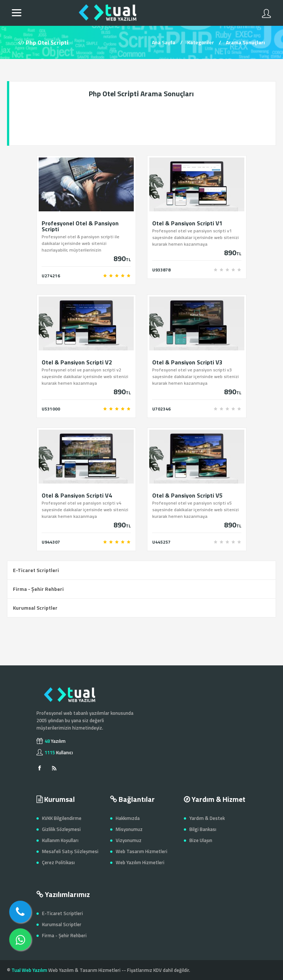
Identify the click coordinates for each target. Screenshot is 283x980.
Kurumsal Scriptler (35, 608)
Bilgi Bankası (203, 829)
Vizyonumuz (129, 840)
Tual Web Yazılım (29, 970)
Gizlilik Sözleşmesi (61, 829)
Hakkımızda (128, 818)
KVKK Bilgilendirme (62, 818)
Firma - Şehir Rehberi (38, 589)
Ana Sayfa (164, 42)
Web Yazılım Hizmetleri (140, 862)
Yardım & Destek (207, 818)
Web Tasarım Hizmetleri (141, 851)
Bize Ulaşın (201, 840)
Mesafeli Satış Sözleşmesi (70, 851)
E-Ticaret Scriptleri (36, 570)
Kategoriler (201, 42)
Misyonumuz (129, 829)
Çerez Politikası (58, 862)
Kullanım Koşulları (60, 840)
